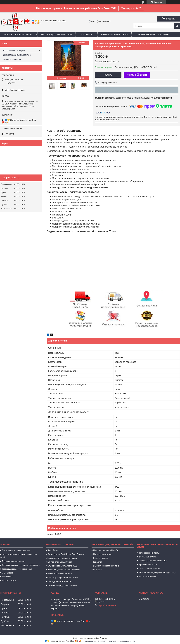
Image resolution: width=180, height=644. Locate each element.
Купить (108, 75)
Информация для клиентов (17, 55)
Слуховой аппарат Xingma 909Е (62, 566)
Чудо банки (53, 550)
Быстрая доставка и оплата (57, 35)
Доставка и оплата (148, 557)
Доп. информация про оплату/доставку (157, 572)
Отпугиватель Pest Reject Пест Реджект (66, 554)
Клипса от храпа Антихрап (60, 562)
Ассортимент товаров (14, 50)
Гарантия (87, 35)
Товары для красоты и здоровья (17, 569)
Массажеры (7, 573)
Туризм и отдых (9, 581)
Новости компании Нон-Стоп (107, 550)
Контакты (98, 570)
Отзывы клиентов (12, 59)
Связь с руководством (149, 568)
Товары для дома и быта (13, 561)
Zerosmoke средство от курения (62, 585)
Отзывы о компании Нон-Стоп (153, 561)
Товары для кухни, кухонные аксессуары (21, 565)
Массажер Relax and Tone (60, 574)
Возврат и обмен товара (115, 35)
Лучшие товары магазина (18, 35)
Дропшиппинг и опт (148, 565)
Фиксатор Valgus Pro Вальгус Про (63, 577)
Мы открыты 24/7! (131, 8)
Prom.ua (103, 638)
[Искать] (177, 26)
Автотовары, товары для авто (16, 550)
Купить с (137, 75)
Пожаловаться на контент (95, 641)
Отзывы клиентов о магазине (152, 35)
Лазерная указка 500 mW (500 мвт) (64, 570)
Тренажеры (7, 577)
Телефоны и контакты (149, 553)
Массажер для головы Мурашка (63, 558)
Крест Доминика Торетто (59, 581)
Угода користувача (148, 576)
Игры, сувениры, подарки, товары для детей (19, 556)
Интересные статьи (102, 554)
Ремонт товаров (101, 558)
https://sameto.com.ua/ (15, 90)
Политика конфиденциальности (122, 641)
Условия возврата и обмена (106, 566)
